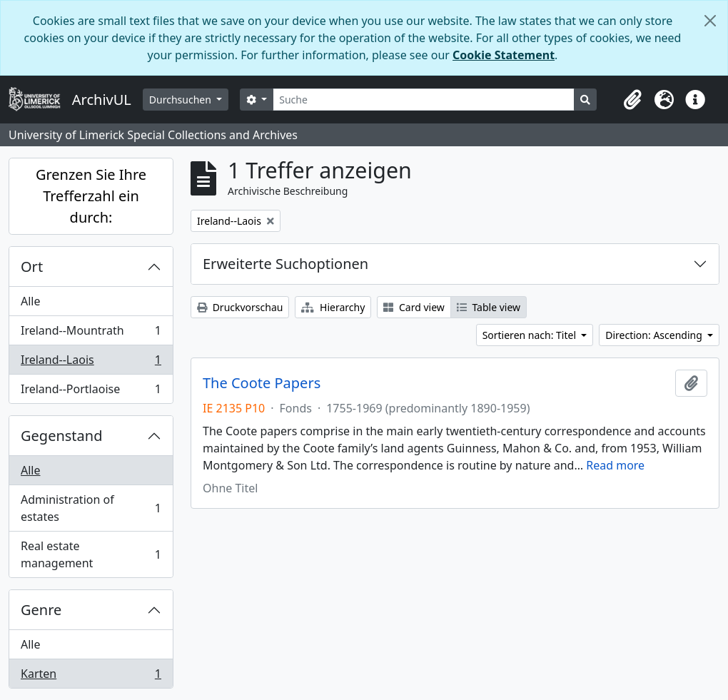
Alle (31, 301)
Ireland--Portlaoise (91, 392)
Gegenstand (61, 436)
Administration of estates (91, 508)
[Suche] (424, 100)
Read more (615, 465)
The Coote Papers (262, 383)
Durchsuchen (182, 100)
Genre (41, 610)
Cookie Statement (504, 55)
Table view (489, 307)
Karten (91, 676)
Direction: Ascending (655, 335)
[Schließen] (710, 21)
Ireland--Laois (91, 363)
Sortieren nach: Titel (531, 335)
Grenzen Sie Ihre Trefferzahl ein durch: (91, 196)
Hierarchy (333, 307)
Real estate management (91, 554)
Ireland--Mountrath (91, 334)
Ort (32, 267)
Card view (414, 307)
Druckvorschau (240, 307)
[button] (632, 100)
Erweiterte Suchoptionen (285, 264)
